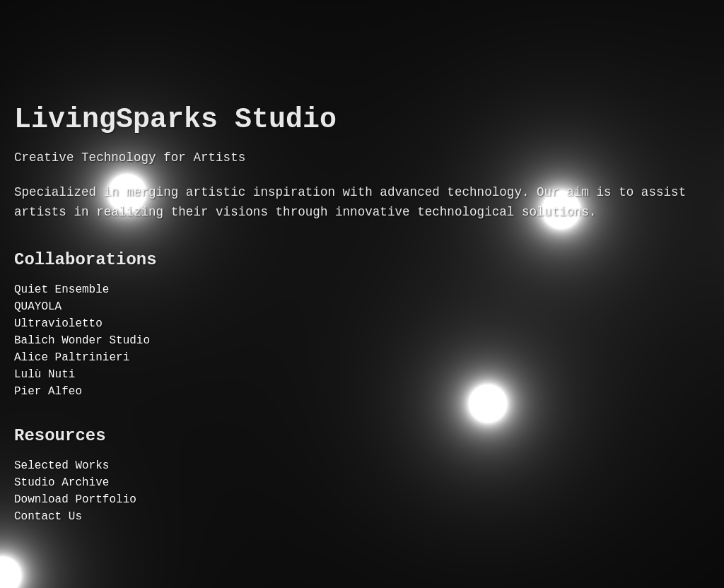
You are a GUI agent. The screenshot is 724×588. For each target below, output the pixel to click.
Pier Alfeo (48, 421)
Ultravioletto (58, 342)
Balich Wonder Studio (82, 362)
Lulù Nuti (45, 401)
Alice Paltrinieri (72, 382)
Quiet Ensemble (62, 302)
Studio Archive (62, 522)
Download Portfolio (75, 542)
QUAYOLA (38, 322)
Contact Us (48, 562)
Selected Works (62, 502)
